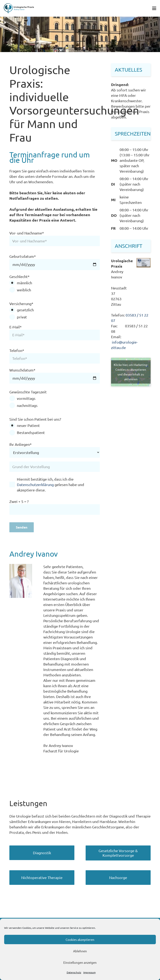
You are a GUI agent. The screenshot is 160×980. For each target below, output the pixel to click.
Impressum (89, 972)
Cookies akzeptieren (80, 939)
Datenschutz (74, 972)
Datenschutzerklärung (35, 484)
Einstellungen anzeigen (80, 962)
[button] (154, 8)
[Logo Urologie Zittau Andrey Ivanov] (19, 8)
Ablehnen (80, 951)
